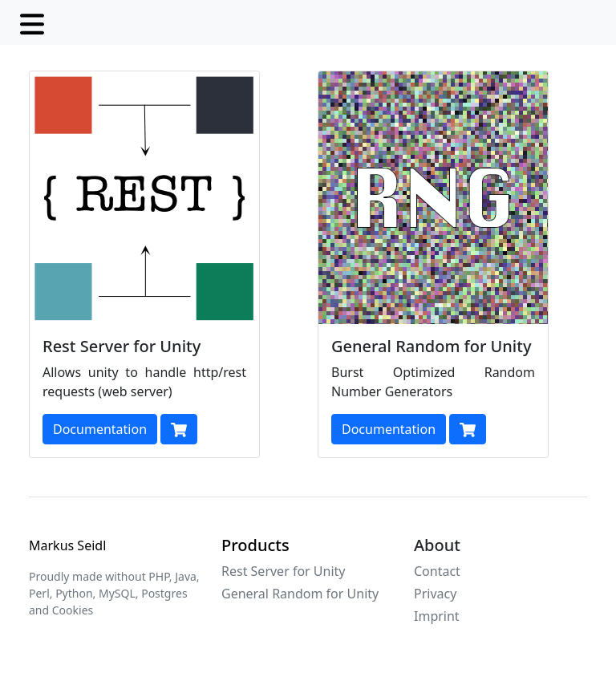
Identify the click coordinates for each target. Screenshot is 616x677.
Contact (437, 571)
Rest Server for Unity (284, 571)
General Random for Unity (300, 594)
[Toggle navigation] (32, 22)
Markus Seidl (67, 545)
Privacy (435, 594)
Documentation (100, 429)
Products (255, 545)
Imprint (437, 616)
